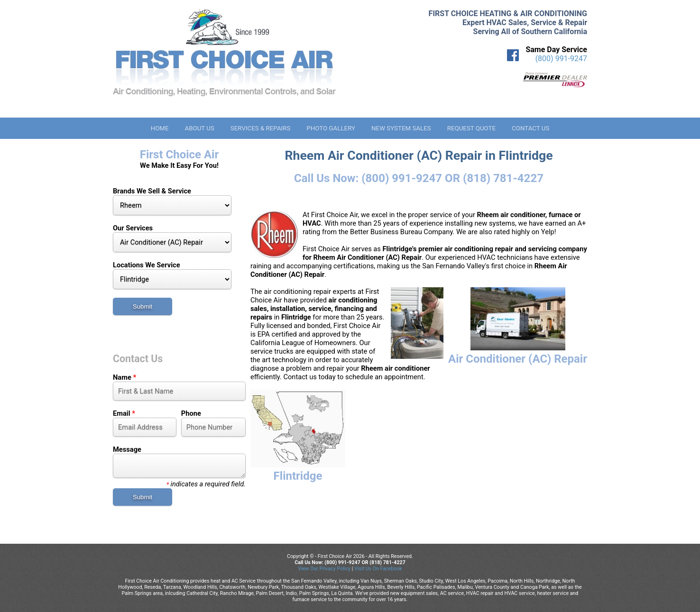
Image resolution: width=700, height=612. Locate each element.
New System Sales (401, 128)
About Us (199, 128)
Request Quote (471, 128)
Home (160, 128)
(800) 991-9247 (561, 59)
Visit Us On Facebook (378, 569)
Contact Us (530, 128)
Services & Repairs (261, 128)
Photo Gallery (331, 128)
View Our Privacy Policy (324, 569)
